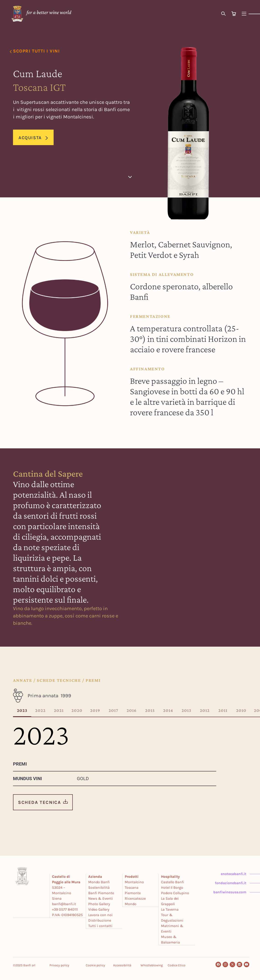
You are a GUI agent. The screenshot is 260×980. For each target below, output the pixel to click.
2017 (113, 711)
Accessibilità (122, 965)
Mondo (131, 904)
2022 (40, 711)
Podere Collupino (175, 893)
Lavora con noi (101, 915)
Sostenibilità (99, 887)
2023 (22, 711)
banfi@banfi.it (64, 904)
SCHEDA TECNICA (39, 802)
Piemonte (133, 893)
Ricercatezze (135, 898)
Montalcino (135, 882)
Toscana (132, 887)
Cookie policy (95, 965)
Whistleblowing (152, 965)
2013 (186, 711)
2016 (132, 711)
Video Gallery (99, 909)
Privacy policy (59, 965)
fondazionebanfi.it (231, 883)
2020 (77, 711)
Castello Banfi (173, 882)
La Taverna (170, 909)
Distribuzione (100, 920)
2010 (241, 711)
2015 (150, 711)
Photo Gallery (99, 904)
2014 (168, 711)
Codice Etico (177, 965)
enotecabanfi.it (234, 874)
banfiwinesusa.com (230, 892)
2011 (223, 711)
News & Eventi (101, 898)
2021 (59, 711)
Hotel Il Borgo (172, 887)
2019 (95, 711)
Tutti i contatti (101, 926)
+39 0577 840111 (65, 909)
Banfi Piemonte (101, 893)
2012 (205, 711)
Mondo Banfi (99, 882)
